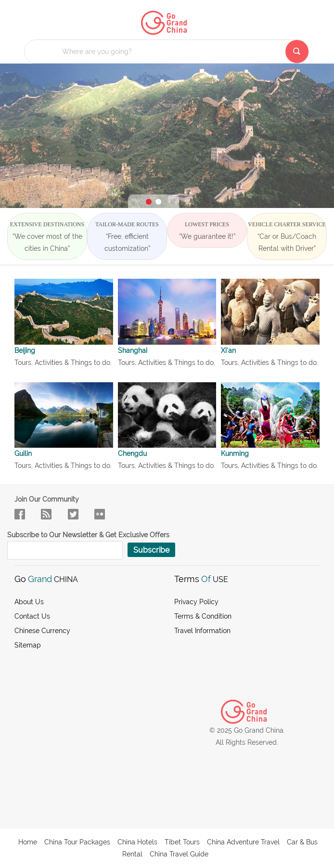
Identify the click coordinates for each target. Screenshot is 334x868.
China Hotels (137, 842)
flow (46, 514)
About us (29, 602)
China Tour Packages (77, 842)
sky (100, 514)
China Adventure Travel (243, 842)
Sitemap (28, 645)
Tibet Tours (182, 842)
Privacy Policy (196, 602)
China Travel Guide (179, 854)
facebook (20, 514)
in (73, 514)
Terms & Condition (203, 616)
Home (28, 842)
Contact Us (32, 616)
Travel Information (202, 631)
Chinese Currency (42, 631)
